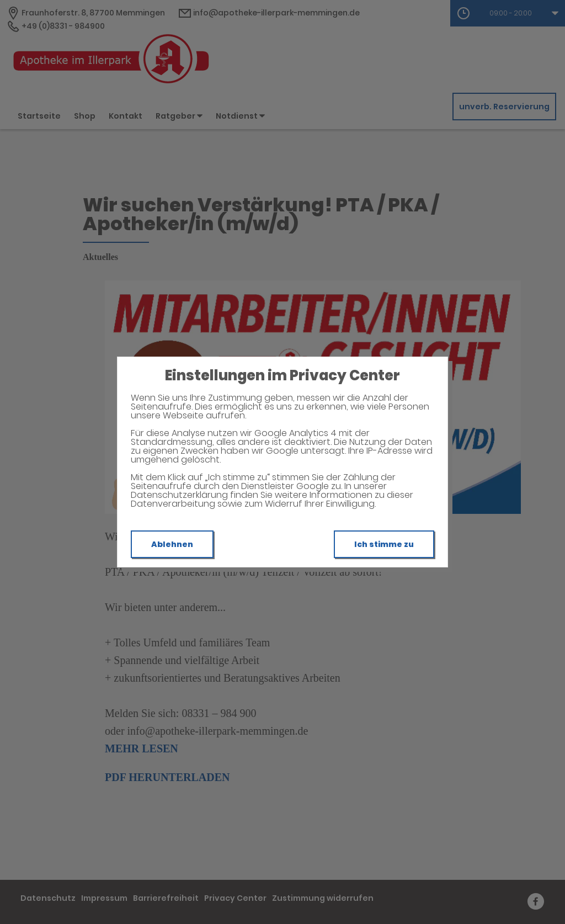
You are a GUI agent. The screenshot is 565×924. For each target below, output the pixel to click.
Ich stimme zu (384, 544)
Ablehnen (172, 544)
